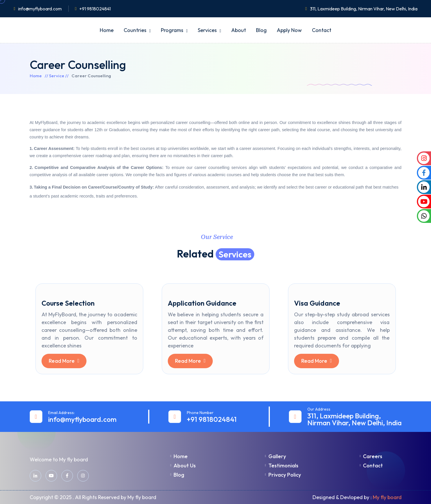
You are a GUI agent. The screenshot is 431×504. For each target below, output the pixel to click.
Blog (261, 30)
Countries (135, 30)
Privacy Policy (283, 475)
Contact (322, 30)
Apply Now (289, 30)
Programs (172, 30)
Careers (371, 456)
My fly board (387, 497)
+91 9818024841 (95, 9)
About (239, 30)
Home (107, 30)
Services (207, 30)
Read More (64, 361)
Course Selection (68, 303)
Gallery (275, 456)
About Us (183, 466)
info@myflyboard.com (40, 9)
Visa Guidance (317, 303)
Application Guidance (202, 303)
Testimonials (282, 466)
